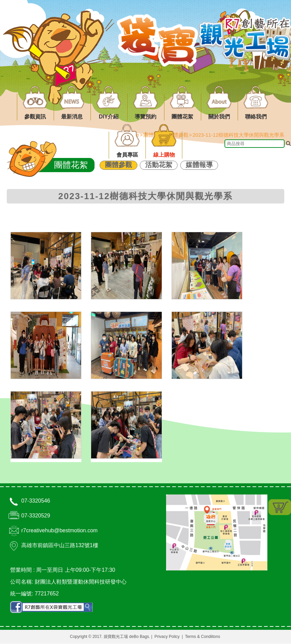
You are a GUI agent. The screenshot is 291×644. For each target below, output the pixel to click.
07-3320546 (36, 501)
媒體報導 (199, 165)
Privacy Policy (167, 637)
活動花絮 (159, 165)
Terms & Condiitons (203, 637)
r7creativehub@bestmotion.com (59, 531)
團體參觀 (118, 165)
